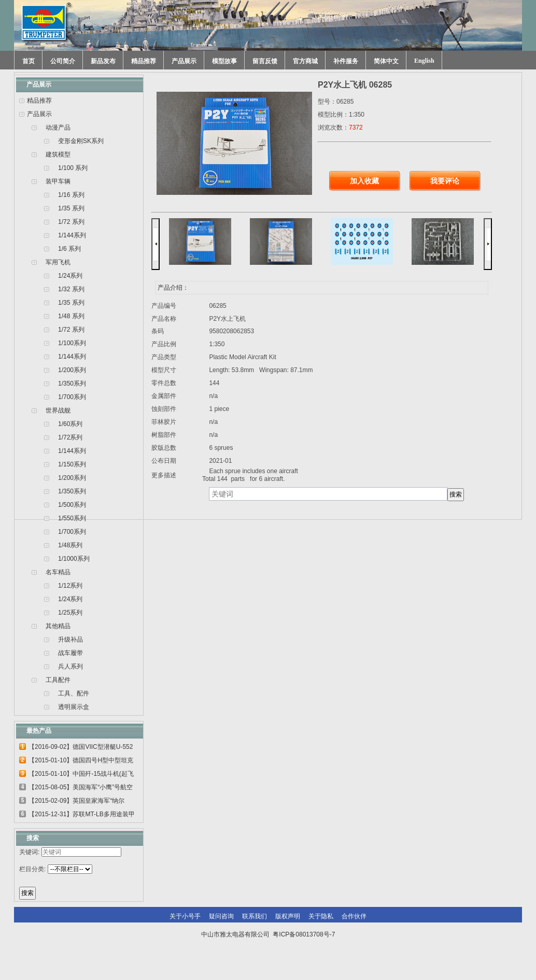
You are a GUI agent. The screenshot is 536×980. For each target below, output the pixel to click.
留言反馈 (265, 61)
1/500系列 (72, 505)
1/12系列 (70, 586)
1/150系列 (72, 464)
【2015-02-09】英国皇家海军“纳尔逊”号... (76, 802)
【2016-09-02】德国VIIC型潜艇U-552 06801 (81, 748)
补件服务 (346, 61)
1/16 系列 (71, 195)
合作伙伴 (354, 916)
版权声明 (288, 916)
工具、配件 (74, 693)
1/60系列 (70, 424)
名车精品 (58, 572)
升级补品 (70, 640)
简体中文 (386, 61)
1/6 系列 (69, 249)
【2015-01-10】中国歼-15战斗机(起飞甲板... (81, 775)
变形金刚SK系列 (81, 141)
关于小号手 (185, 916)
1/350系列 (72, 384)
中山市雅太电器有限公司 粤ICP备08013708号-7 (268, 934)
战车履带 (70, 653)
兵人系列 (70, 666)
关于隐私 (321, 916)
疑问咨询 (221, 916)
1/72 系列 (71, 222)
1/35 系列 (71, 208)
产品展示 (184, 61)
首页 (29, 61)
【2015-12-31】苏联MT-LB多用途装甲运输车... (82, 816)
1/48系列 (70, 545)
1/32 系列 (71, 289)
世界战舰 (58, 410)
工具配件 (58, 680)
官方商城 (305, 61)
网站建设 (290, 955)
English (424, 61)
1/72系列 (70, 437)
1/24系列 (70, 276)
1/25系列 (70, 613)
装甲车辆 (58, 181)
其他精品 (58, 626)
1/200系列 (72, 370)
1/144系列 (72, 235)
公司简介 (63, 61)
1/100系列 (72, 343)
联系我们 (255, 916)
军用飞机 (58, 262)
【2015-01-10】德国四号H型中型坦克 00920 (81, 762)
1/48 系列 (71, 316)
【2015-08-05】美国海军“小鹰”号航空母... (81, 789)
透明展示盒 (74, 707)
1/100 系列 (73, 168)
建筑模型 (58, 154)
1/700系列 (72, 397)
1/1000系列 (74, 559)
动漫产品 (58, 127)
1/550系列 (72, 518)
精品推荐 (144, 61)
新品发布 (103, 61)
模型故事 (224, 61)
